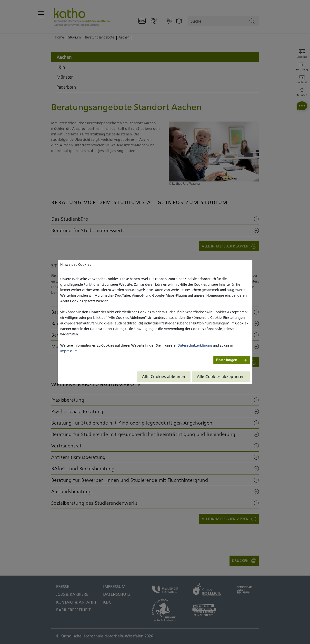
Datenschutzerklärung (195, 345)
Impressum (69, 351)
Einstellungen (227, 360)
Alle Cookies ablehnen (164, 377)
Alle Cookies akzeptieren (221, 377)
